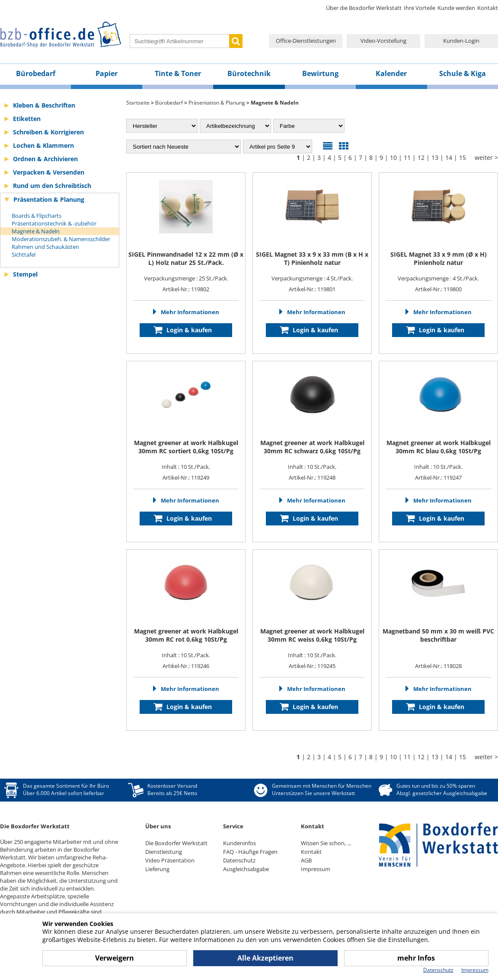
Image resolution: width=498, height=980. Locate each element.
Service (233, 826)
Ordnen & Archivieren (45, 159)
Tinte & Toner (178, 73)
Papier (107, 73)
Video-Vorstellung (383, 41)
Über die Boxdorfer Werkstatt (364, 8)
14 (449, 157)
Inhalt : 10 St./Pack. (186, 455)
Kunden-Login (461, 41)
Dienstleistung (164, 852)
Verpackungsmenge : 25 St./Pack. (186, 266)
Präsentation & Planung (49, 199)
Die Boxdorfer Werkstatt (176, 843)
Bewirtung (320, 73)
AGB (306, 860)
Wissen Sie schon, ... (326, 843)
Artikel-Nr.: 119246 (186, 666)
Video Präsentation (170, 860)
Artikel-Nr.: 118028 (438, 666)
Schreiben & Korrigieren (48, 132)
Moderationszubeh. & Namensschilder (61, 239)
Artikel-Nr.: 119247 (438, 477)
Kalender (391, 73)
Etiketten (27, 119)
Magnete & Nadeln (36, 231)
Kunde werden (456, 8)
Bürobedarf (36, 73)
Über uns (158, 826)
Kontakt (488, 8)
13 (435, 157)
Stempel (25, 274)
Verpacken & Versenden (49, 172)
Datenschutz (239, 860)
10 (393, 157)
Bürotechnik (249, 73)
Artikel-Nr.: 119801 (312, 289)
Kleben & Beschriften (44, 105)
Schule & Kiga (463, 73)
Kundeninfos (239, 843)
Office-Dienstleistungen (306, 41)
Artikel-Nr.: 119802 (186, 289)
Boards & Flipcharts (37, 216)
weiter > (486, 157)
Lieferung (157, 869)
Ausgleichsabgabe (246, 869)
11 (407, 157)
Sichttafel (24, 255)
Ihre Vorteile (420, 8)
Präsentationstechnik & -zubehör (54, 223)
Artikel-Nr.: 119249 (186, 477)
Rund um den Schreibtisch (52, 186)
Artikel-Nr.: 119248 (312, 477)
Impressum (316, 869)
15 (463, 157)
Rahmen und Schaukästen (45, 247)
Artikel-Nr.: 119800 (438, 289)
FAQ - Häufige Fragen (250, 852)
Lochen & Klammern (43, 145)
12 (421, 157)
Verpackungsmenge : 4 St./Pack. (312, 266)
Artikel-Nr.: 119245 (312, 666)
